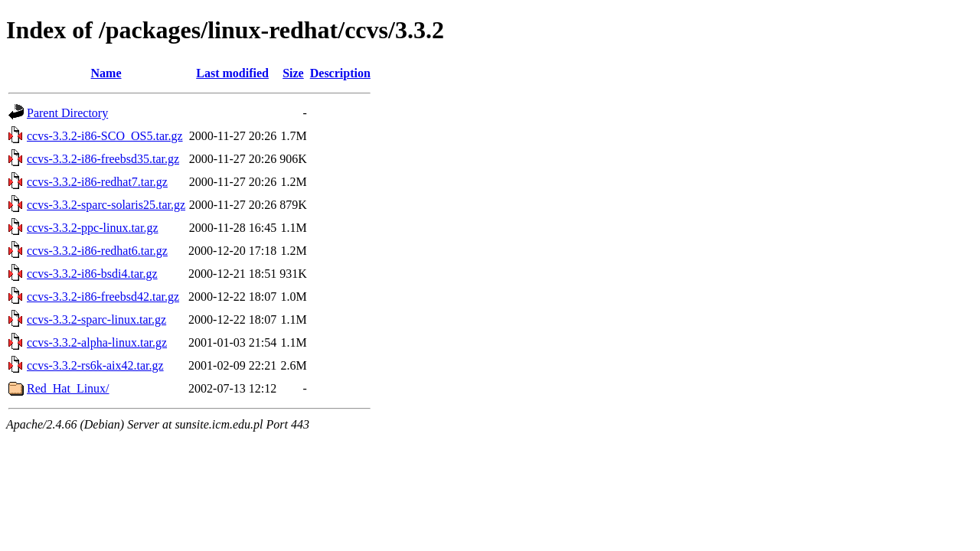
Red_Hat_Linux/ (68, 388)
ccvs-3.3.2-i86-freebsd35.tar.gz (103, 159)
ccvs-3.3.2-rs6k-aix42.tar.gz (95, 365)
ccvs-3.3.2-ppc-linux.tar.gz (93, 228)
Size (293, 73)
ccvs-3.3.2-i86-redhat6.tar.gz (97, 251)
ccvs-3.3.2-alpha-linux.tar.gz (97, 342)
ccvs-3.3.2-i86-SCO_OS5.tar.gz (105, 136)
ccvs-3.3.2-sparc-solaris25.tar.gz (106, 205)
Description (340, 73)
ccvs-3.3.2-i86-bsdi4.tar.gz (92, 274)
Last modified (232, 73)
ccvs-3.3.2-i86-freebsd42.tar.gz (103, 297)
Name (106, 73)
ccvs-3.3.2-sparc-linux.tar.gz (96, 320)
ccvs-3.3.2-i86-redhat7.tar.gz (97, 182)
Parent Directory (67, 113)
